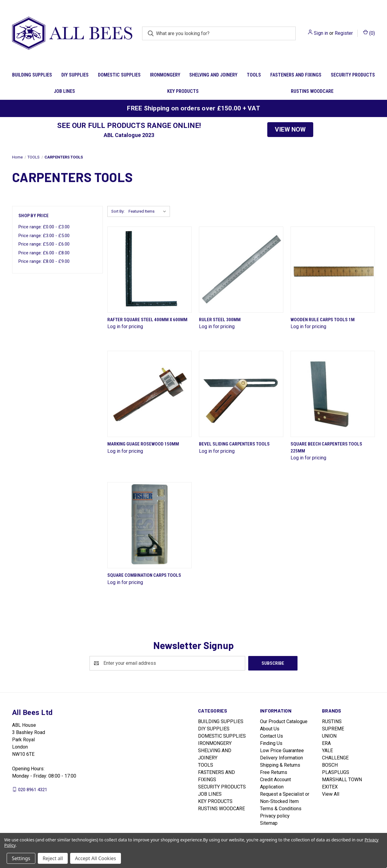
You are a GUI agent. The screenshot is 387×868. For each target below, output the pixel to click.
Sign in (321, 33)
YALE (327, 751)
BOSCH (330, 765)
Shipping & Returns (280, 765)
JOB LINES (64, 91)
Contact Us (272, 736)
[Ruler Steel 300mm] (241, 270)
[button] (290, 130)
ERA (326, 743)
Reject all (53, 858)
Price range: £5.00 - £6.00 (44, 244)
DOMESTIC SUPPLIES (119, 75)
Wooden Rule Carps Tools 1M (323, 320)
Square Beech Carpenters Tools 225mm (326, 447)
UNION (329, 736)
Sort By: (118, 211)
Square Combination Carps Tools (144, 575)
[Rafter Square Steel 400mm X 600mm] (150, 270)
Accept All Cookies (96, 858)
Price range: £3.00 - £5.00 (44, 236)
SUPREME (333, 729)
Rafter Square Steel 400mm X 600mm (147, 320)
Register (344, 33)
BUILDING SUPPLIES (32, 75)
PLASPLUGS (336, 772)
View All (331, 794)
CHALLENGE (335, 758)
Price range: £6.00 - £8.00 (44, 253)
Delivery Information (281, 758)
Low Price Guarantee (282, 751)
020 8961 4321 (33, 789)
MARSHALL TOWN (342, 780)
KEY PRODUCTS (183, 91)
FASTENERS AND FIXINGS (296, 75)
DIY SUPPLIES (75, 75)
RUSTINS (332, 721)
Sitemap (269, 823)
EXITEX (330, 787)
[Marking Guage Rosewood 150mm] (150, 394)
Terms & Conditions (281, 809)
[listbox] (149, 211)
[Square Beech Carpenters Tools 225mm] (333, 394)
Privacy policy (275, 816)
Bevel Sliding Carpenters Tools (234, 444)
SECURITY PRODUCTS (353, 75)
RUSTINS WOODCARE (312, 91)
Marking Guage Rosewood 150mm (143, 444)
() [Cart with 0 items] (369, 33)
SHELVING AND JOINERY (213, 75)
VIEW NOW (290, 129)
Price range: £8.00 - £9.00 (44, 261)
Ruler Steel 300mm (220, 320)
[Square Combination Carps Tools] (150, 525)
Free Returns (274, 772)
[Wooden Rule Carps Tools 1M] (333, 270)
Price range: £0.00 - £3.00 (44, 227)
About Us (270, 729)
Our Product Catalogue (284, 721)
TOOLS (254, 75)
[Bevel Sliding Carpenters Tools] (241, 394)
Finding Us (271, 743)
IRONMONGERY (165, 75)
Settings (21, 858)
